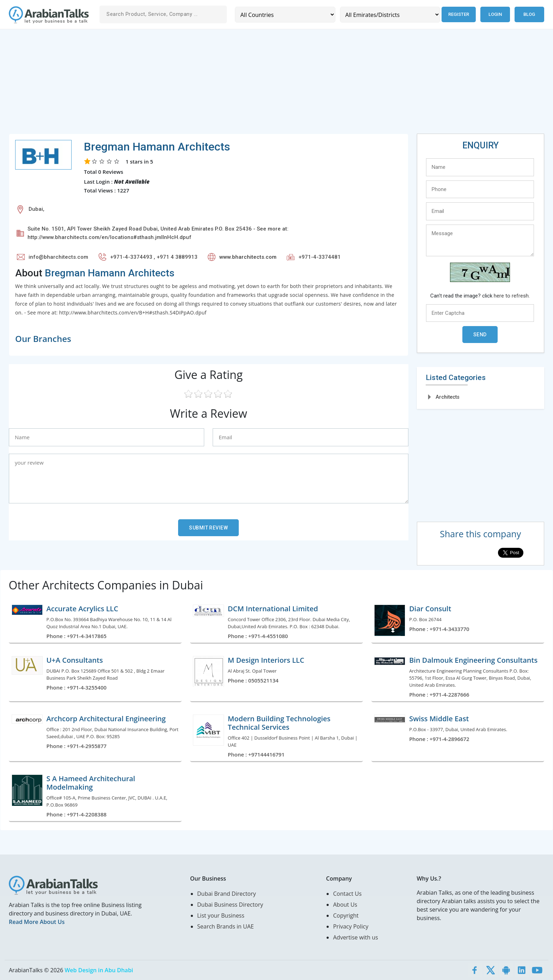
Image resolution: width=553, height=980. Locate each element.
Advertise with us (355, 937)
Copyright (346, 915)
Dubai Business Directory (230, 905)
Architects (448, 397)
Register (458, 14)
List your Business (221, 915)
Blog (529, 14)
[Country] (285, 15)
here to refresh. (512, 296)
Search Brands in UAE (226, 926)
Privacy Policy (351, 926)
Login (495, 14)
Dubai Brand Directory (227, 894)
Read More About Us (37, 922)
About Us (345, 905)
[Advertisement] (220, 84)
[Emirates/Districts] (390, 15)
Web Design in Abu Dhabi (99, 970)
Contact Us (347, 894)
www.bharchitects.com (248, 257)
